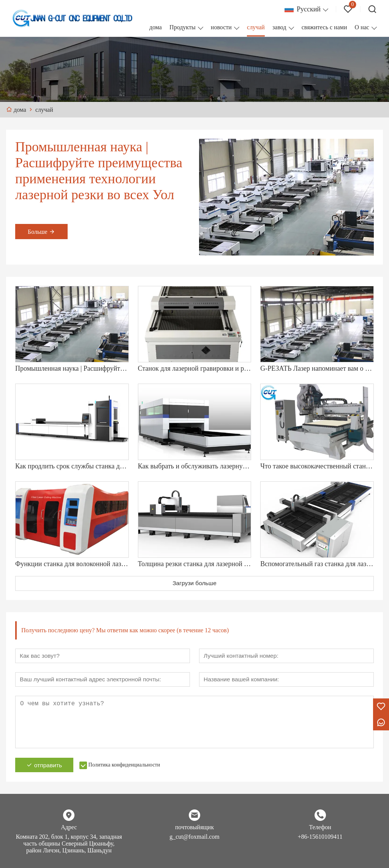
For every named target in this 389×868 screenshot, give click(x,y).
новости (221, 27)
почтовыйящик (194, 829)
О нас (362, 27)
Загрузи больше (195, 583)
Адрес (69, 829)
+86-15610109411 (320, 839)
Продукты (183, 27)
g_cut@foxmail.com (194, 839)
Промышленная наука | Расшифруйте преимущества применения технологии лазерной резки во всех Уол (99, 171)
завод (279, 27)
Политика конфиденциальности (128, 767)
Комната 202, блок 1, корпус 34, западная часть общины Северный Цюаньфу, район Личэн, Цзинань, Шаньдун (69, 845)
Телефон (320, 829)
